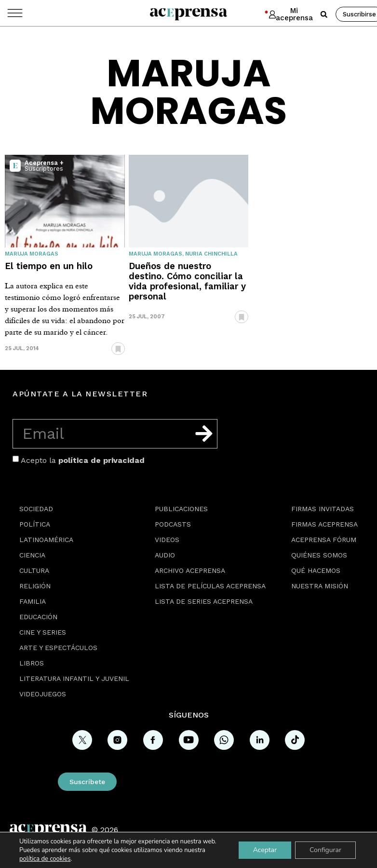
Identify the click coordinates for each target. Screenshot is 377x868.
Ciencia (32, 555)
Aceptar (265, 850)
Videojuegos (43, 694)
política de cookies (45, 859)
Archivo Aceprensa (190, 570)
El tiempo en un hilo (49, 266)
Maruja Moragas (32, 254)
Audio (165, 555)
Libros (32, 663)
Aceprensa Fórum (324, 540)
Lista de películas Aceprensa (210, 586)
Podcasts (173, 524)
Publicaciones (181, 509)
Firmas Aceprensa (324, 524)
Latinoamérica (46, 540)
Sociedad (36, 509)
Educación (38, 617)
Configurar (325, 850)
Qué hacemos (316, 570)
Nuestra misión (320, 586)
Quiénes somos (319, 555)
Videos (167, 540)
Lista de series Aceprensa (204, 601)
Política (35, 524)
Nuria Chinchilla (211, 254)
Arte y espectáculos (58, 648)
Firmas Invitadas (323, 509)
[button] (324, 14)
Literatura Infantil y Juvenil (74, 678)
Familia (33, 601)
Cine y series (43, 632)
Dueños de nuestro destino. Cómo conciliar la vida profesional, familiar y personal (187, 281)
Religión (35, 586)
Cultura (34, 570)
